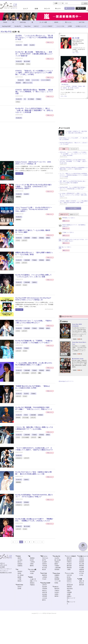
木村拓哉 (82, 560)
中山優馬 (82, 568)
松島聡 (56, 583)
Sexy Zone (57, 573)
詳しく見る (76, 53)
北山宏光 (32, 45)
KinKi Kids (20, 585)
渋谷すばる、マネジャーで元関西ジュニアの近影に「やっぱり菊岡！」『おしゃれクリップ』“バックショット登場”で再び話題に (73, 154)
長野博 (19, 573)
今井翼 (32, 573)
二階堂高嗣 (27, 238)
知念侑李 (45, 587)
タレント (58, 9)
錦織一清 (82, 581)
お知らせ (2, 563)
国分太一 (20, 562)
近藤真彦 (82, 569)
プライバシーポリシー (6, 569)
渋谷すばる (45, 558)
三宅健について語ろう (66, 233)
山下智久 (82, 573)
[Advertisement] (18, 142)
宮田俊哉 (41, 238)
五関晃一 (57, 594)
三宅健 (19, 579)
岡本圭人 (45, 591)
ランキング (74, 149)
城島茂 (19, 558)
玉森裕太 (34, 282)
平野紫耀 (69, 592)
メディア (24, 240)
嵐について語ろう (65, 248)
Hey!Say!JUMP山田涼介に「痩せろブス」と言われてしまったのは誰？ (74, 143)
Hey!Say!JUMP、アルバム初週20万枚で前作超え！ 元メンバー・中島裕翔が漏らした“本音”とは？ (74, 188)
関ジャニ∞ (44, 556)
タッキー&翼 (33, 570)
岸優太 (69, 590)
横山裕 (44, 569)
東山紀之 (82, 583)
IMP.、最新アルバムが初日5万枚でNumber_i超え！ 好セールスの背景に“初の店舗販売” (74, 182)
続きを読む (20, 174)
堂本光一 (20, 587)
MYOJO (18, 418)
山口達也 (20, 560)
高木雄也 (45, 594)
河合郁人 (57, 592)
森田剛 (19, 577)
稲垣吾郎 (82, 562)
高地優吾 (69, 579)
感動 (40, 373)
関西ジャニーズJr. (28, 83)
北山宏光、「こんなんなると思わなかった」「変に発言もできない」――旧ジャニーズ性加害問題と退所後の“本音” (34, 37)
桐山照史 (69, 560)
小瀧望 (69, 569)
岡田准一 (20, 581)
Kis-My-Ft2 (19, 45)
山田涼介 (45, 585)
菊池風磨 (57, 579)
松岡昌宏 (40, 415)
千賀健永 (39, 99)
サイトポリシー (4, 571)
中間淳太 (69, 562)
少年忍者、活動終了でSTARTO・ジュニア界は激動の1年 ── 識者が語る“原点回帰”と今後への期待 (74, 202)
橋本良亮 (57, 589)
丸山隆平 (45, 562)
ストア (25, 9)
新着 (64, 149)
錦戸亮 (44, 560)
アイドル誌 (25, 418)
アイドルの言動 (20, 64)
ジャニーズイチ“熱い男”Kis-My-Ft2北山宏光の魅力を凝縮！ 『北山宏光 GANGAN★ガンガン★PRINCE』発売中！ (33, 187)
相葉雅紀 (32, 558)
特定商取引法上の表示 (6, 573)
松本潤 (32, 560)
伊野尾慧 (45, 596)
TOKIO (26, 415)
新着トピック (74, 215)
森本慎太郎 (70, 585)
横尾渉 (48, 238)
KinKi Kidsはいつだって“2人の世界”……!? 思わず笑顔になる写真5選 (73, 139)
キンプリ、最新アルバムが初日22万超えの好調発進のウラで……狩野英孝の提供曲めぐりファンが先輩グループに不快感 (74, 175)
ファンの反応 (25, 373)
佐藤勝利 (57, 575)
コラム (28, 64)
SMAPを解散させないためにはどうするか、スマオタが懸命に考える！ (73, 240)
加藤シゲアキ (33, 581)
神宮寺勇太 (70, 589)
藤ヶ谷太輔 (27, 61)
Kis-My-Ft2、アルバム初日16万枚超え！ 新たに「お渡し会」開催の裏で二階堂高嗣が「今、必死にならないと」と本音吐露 (34, 110)
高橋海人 (69, 596)
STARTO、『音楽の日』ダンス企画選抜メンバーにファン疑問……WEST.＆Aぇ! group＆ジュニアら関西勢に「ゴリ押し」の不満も (34, 73)
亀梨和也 (45, 575)
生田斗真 (82, 571)
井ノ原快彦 (31, 99)
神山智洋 (18, 83)
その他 (81, 575)
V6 (25, 99)
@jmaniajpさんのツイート (66, 381)
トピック (47, 9)
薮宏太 (44, 600)
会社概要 (2, 567)
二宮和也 (32, 562)
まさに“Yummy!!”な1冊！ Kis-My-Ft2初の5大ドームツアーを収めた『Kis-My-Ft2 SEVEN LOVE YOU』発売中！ (34, 209)
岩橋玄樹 (69, 587)
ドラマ (18, 240)
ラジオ (25, 285)
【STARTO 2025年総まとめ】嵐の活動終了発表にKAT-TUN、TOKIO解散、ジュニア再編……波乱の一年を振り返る (73, 161)
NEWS (28, 80)
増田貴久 (32, 583)
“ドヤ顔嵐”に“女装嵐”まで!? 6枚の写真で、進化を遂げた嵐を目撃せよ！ (76, 132)
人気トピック (64, 215)
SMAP (26, 45)
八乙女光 (45, 598)
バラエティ (19, 458)
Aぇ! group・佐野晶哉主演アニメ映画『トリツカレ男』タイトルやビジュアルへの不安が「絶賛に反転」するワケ (74, 195)
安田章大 (45, 564)
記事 (36, 9)
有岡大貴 (45, 592)
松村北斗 (69, 581)
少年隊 (80, 579)
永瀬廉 (69, 594)
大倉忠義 (45, 566)
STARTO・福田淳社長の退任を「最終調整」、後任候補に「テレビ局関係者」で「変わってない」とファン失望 (34, 92)
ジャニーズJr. (35, 80)
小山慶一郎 (33, 579)
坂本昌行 (20, 571)
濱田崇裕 (69, 568)
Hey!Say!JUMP (46, 583)
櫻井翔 (32, 566)
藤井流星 (69, 566)
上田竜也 (45, 577)
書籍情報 (18, 197)
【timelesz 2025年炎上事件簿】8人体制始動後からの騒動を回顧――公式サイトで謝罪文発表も (74, 168)
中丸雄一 (45, 579)
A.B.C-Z (56, 587)
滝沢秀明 (32, 571)
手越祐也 (32, 585)
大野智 (32, 564)
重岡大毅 (69, 558)
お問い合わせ (4, 565)
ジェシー (69, 583)
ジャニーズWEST (46, 80)
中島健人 (57, 577)
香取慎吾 (82, 566)
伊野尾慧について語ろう (67, 218)
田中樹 (69, 577)
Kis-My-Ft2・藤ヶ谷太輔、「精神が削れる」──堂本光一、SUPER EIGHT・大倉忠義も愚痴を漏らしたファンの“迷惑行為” (34, 54)
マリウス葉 (57, 581)
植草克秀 (82, 585)
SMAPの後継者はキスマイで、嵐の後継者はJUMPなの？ (72, 226)
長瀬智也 (20, 566)
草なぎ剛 (82, 564)
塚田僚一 (57, 596)
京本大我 (69, 575)
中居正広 (82, 558)
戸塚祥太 (57, 591)
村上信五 (45, 568)
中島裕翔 (45, 589)
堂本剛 (19, 589)
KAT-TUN (44, 573)
